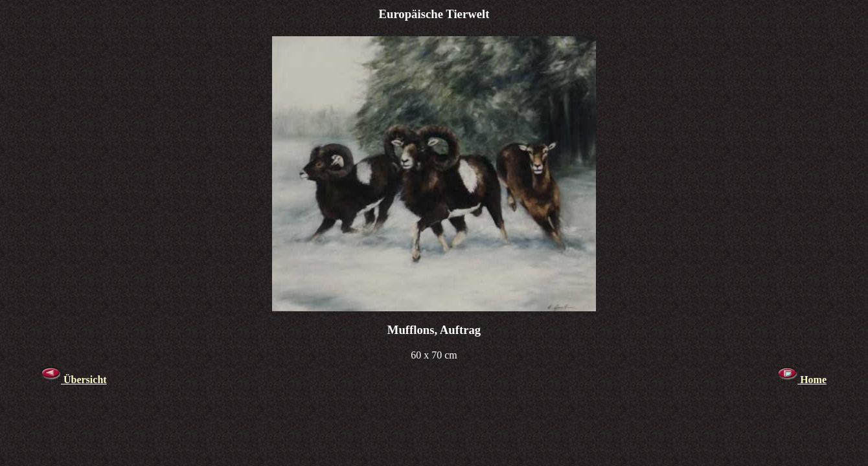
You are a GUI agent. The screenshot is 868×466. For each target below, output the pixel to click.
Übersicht (74, 380)
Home (802, 380)
